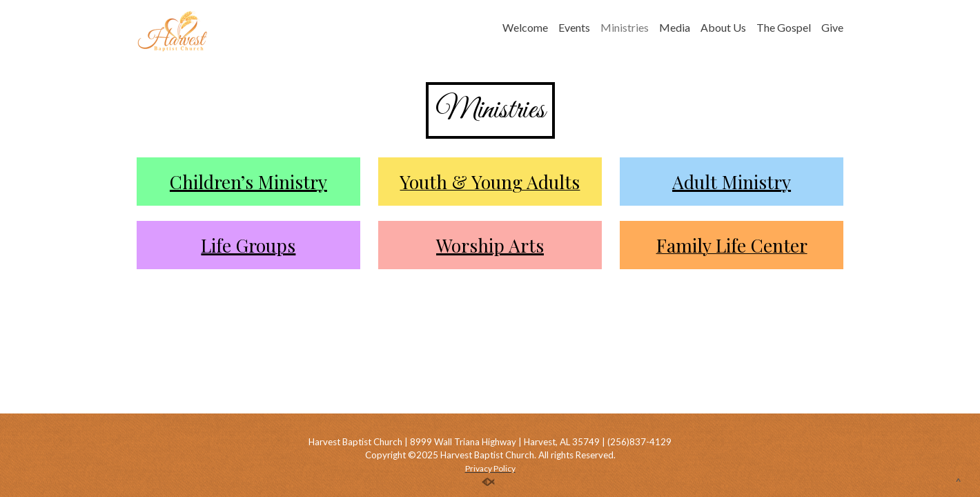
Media (675, 27)
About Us (723, 27)
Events (574, 27)
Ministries (625, 27)
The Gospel (784, 27)
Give (832, 27)
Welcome (525, 27)
